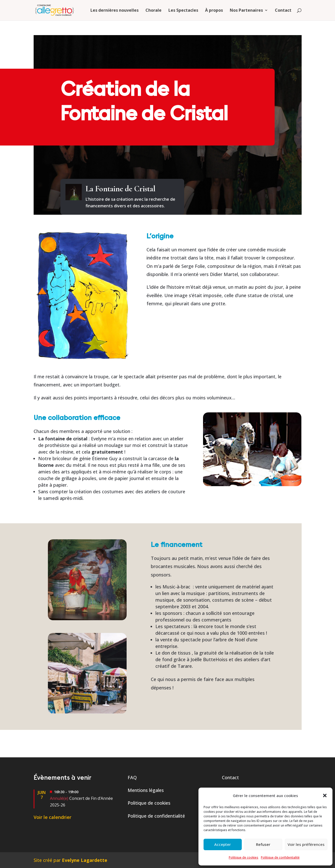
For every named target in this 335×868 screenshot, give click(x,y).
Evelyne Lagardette (85, 860)
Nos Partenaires (246, 11)
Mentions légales (146, 790)
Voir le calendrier (52, 817)
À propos (214, 11)
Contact (283, 11)
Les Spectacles (183, 11)
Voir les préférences (306, 844)
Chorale (153, 11)
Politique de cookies (244, 857)
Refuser (263, 844)
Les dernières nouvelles (115, 11)
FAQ (132, 777)
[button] (325, 795)
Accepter (223, 844)
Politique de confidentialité (280, 857)
